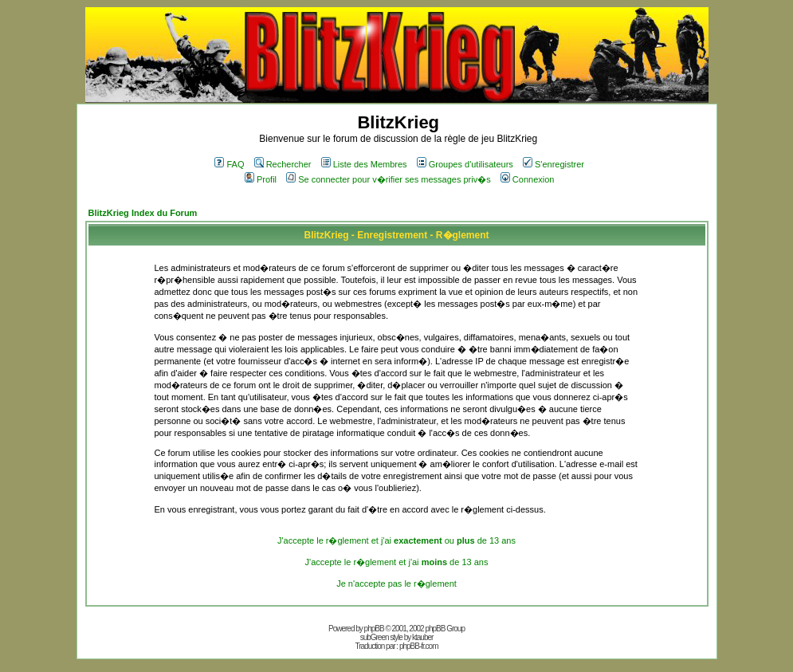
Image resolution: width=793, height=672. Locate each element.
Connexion (528, 179)
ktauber (422, 637)
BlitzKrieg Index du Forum (143, 213)
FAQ (229, 164)
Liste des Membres (364, 164)
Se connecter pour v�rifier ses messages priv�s (388, 179)
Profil (261, 179)
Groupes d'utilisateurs (465, 164)
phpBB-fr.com (419, 646)
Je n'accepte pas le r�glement (396, 584)
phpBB (374, 629)
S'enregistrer (554, 164)
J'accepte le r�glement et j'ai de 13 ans (397, 562)
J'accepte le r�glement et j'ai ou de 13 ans (396, 540)
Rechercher (283, 164)
